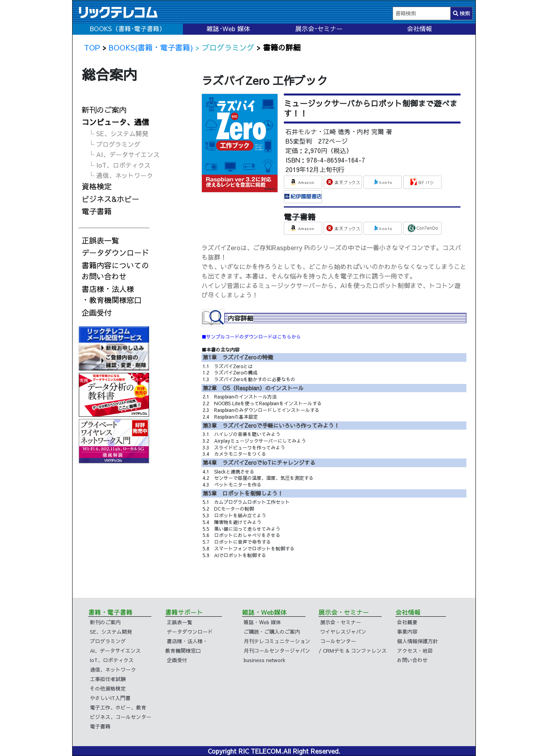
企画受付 (97, 313)
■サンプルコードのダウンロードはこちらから (251, 337)
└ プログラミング (114, 144)
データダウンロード (115, 253)
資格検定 (97, 186)
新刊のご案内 (104, 110)
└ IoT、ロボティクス (119, 165)
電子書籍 (97, 211)
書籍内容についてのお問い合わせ (115, 271)
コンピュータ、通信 (115, 122)
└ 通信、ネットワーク (120, 175)
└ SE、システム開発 (118, 133)
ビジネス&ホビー (110, 199)
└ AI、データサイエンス (124, 154)
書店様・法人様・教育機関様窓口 (112, 295)
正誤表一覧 (100, 240)
